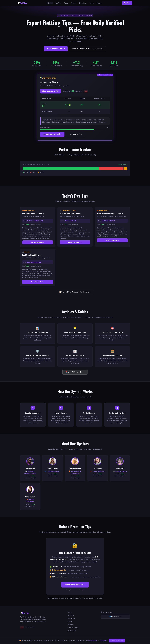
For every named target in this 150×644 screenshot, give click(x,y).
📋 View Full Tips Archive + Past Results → (75, 292)
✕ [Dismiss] (129, 641)
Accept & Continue (117, 640)
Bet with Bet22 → (76, 134)
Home (50, 3)
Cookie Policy (93, 641)
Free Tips (58, 3)
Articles (74, 3)
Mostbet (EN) (72, 631)
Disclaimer (83, 3)
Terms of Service (73, 628)
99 (22, 3)
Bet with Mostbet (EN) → (52, 134)
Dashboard (71, 618)
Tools (66, 3)
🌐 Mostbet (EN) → (115, 616)
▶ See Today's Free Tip (56, 49)
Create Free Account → (75, 585)
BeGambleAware (30, 627)
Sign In (99, 3)
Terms (92, 3)
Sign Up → (127, 3)
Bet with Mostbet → (38, 242)
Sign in (83, 590)
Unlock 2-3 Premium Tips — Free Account (87, 49)
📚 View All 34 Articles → (75, 372)
